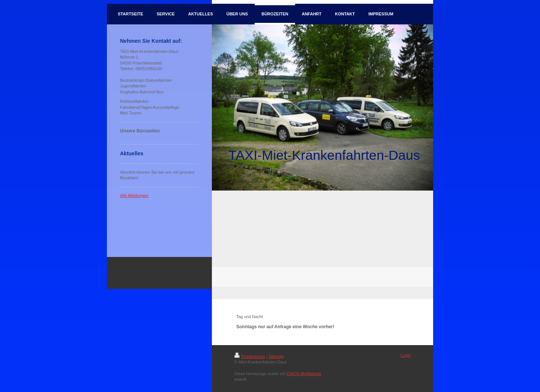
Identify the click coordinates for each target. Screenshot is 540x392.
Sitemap (276, 356)
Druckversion (250, 356)
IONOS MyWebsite (304, 374)
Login (406, 355)
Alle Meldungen (134, 195)
